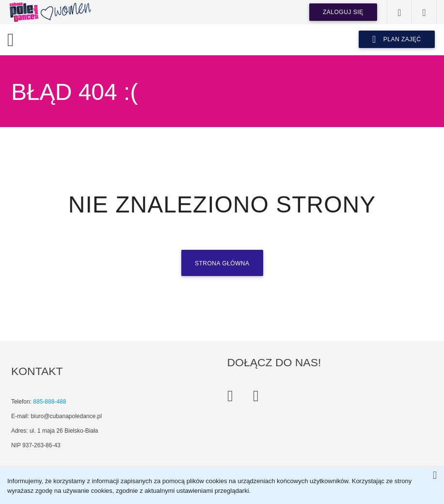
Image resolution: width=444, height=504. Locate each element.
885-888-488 (49, 402)
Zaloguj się (343, 12)
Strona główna (222, 263)
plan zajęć (397, 39)
